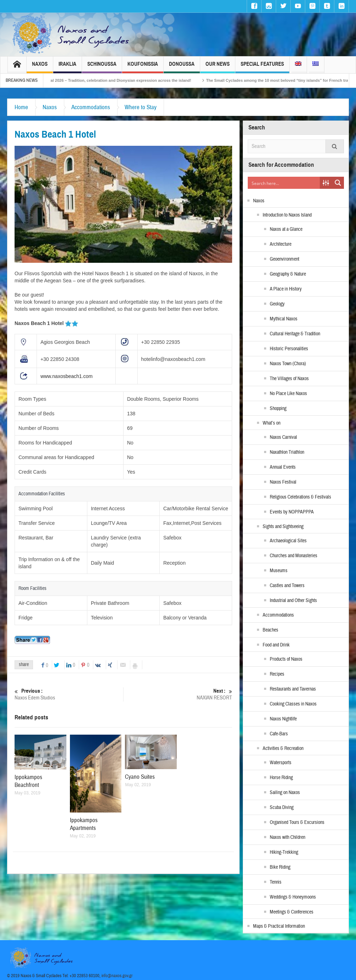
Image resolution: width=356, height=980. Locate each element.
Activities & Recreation (283, 749)
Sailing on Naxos (285, 793)
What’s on (272, 423)
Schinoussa (102, 67)
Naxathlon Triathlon (287, 452)
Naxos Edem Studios (69, 694)
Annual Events (283, 467)
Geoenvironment (284, 259)
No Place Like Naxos (288, 394)
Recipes (277, 674)
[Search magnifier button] (338, 183)
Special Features (262, 67)
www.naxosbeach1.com (67, 376)
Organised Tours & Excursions (297, 822)
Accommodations (91, 107)
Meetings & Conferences (292, 912)
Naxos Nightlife (283, 719)
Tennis (276, 882)
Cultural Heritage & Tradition (295, 334)
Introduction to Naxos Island (287, 215)
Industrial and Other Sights (293, 601)
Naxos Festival (283, 482)
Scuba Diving (282, 808)
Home (21, 107)
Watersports (281, 763)
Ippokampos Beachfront (28, 781)
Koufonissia (143, 67)
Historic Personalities (289, 349)
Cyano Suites (140, 777)
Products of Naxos (286, 659)
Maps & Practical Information (279, 926)
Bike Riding (280, 867)
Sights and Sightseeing (283, 527)
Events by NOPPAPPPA (292, 512)
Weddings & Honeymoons (293, 897)
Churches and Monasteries (294, 556)
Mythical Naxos (284, 319)
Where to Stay (141, 107)
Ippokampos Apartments (84, 824)
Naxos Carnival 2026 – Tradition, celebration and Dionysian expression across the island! (121, 80)
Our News (218, 67)
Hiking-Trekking (284, 852)
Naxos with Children (287, 837)
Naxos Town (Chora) (288, 364)
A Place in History (286, 289)
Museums (279, 571)
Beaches (270, 630)
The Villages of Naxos (289, 379)
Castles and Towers (287, 586)
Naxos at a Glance (286, 229)
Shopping (278, 409)
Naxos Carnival (283, 437)
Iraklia (67, 67)
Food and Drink (276, 645)
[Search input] (284, 183)
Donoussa (182, 67)
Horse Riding (281, 778)
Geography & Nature (288, 274)
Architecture (281, 244)
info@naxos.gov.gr (117, 976)
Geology (277, 304)
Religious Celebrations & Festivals (300, 497)
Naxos (40, 67)
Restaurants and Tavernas (293, 689)
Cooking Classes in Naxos (293, 704)
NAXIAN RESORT (178, 694)
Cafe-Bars (279, 734)
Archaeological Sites (288, 541)
